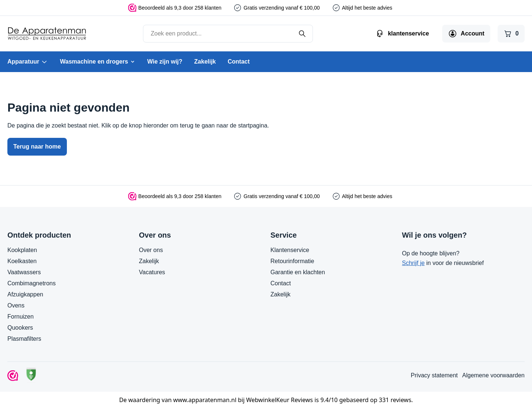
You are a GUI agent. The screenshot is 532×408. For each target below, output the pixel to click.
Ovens (16, 305)
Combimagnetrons (32, 283)
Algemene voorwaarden (493, 375)
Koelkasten (22, 261)
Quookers (20, 328)
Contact (239, 62)
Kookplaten (22, 250)
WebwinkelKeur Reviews (279, 400)
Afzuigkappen (25, 294)
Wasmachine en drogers (98, 62)
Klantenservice (290, 250)
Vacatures (152, 272)
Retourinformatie (292, 261)
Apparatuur (28, 62)
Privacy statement (434, 375)
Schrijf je (413, 263)
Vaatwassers (24, 272)
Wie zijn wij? (165, 62)
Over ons (151, 250)
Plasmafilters (24, 339)
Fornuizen (21, 317)
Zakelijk (205, 62)
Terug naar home (37, 147)
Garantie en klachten (298, 272)
